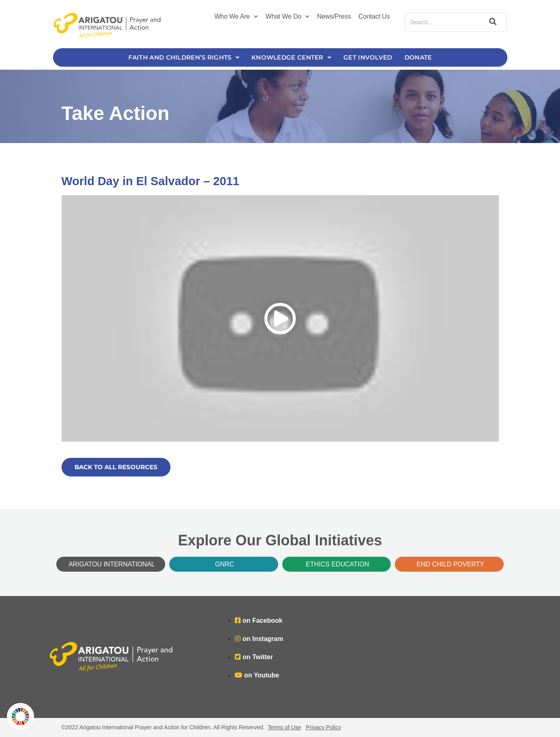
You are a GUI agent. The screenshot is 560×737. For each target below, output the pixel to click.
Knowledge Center (291, 57)
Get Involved (368, 57)
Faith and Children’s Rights (184, 57)
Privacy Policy (323, 727)
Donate (418, 57)
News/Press (334, 16)
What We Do (287, 17)
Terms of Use (284, 727)
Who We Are (236, 17)
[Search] (492, 22)
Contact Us (374, 16)
